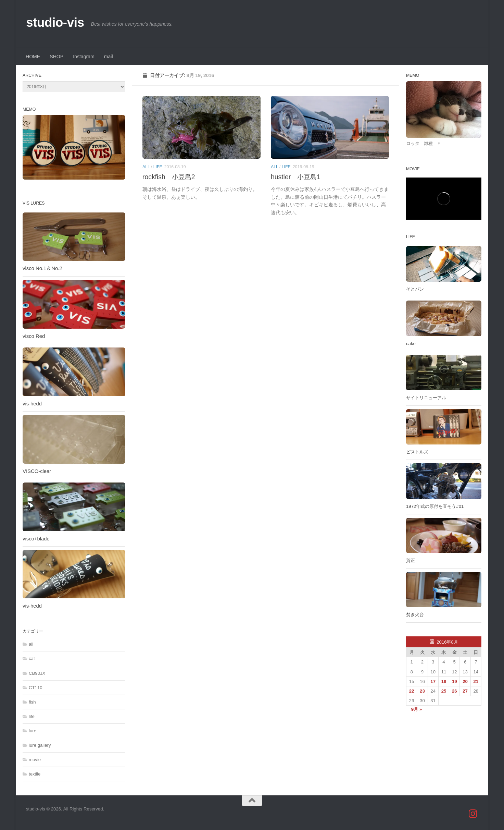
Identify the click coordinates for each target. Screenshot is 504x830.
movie (35, 760)
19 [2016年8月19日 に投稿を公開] (455, 681)
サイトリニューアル (426, 398)
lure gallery (40, 745)
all (146, 167)
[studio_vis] (473, 814)
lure (33, 731)
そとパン (415, 289)
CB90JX (37, 673)
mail (109, 57)
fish (32, 702)
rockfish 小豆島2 (169, 177)
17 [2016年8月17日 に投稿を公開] (433, 681)
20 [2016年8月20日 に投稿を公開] (465, 681)
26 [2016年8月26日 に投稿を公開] (455, 691)
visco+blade (36, 539)
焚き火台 (415, 615)
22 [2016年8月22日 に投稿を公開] (412, 691)
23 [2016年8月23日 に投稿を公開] (422, 691)
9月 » (417, 709)
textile (35, 774)
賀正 (411, 560)
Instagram (84, 57)
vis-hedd (32, 404)
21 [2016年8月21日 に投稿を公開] (476, 681)
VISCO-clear (37, 471)
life (158, 167)
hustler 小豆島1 (296, 177)
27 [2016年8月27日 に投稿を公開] (465, 691)
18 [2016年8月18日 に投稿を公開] (444, 681)
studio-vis (55, 22)
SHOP (56, 57)
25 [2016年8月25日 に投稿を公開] (444, 691)
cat (32, 658)
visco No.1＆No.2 (42, 268)
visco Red (34, 336)
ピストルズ (417, 452)
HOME (33, 57)
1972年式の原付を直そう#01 (435, 506)
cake (411, 344)
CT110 (36, 688)
